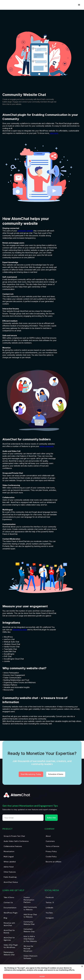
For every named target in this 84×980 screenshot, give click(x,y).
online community (47, 446)
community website (25, 231)
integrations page (20, 630)
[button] (79, 5)
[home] (3, 5)
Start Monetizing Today (31, 775)
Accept (42, 976)
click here (54, 133)
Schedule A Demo (56, 775)
